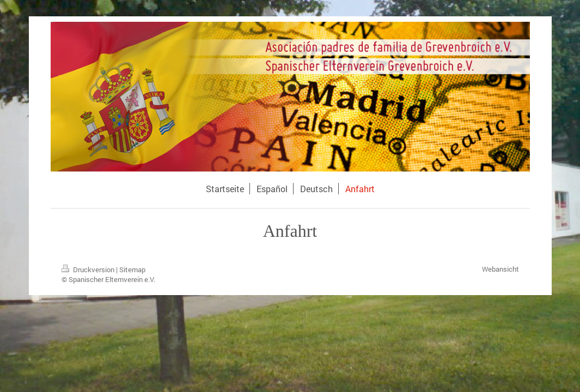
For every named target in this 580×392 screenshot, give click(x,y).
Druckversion (89, 269)
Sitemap (132, 269)
